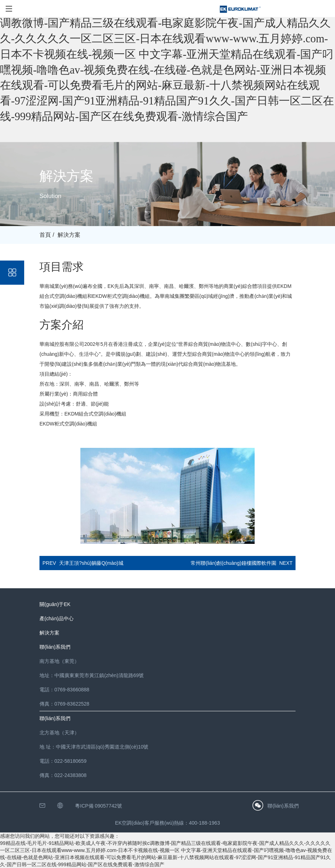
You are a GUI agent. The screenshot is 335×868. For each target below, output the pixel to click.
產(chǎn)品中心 (57, 618)
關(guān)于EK (55, 604)
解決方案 (69, 235)
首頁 (45, 235)
